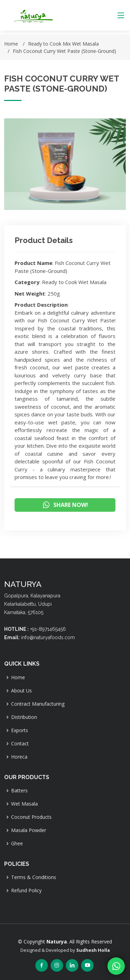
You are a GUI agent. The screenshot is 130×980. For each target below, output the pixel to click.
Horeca (19, 757)
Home (11, 44)
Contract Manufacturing (38, 704)
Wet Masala (24, 804)
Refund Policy (26, 891)
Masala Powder (29, 830)
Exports (20, 730)
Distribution (24, 717)
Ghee (17, 844)
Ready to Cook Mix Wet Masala (63, 44)
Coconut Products (31, 817)
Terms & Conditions (34, 877)
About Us (21, 691)
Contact (20, 744)
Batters (19, 791)
